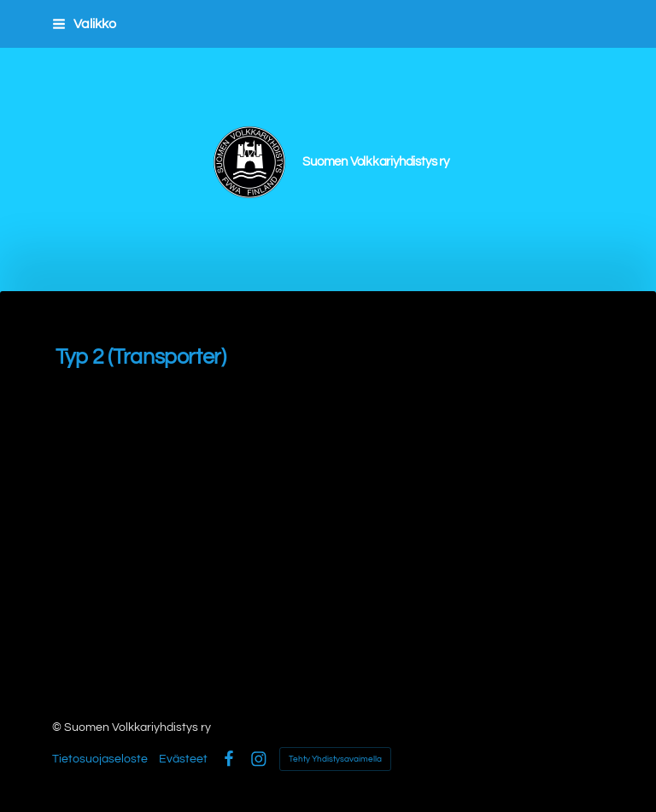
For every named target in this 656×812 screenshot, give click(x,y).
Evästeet (183, 759)
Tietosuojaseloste (100, 759)
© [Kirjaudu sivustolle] (58, 727)
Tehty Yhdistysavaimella (335, 759)
